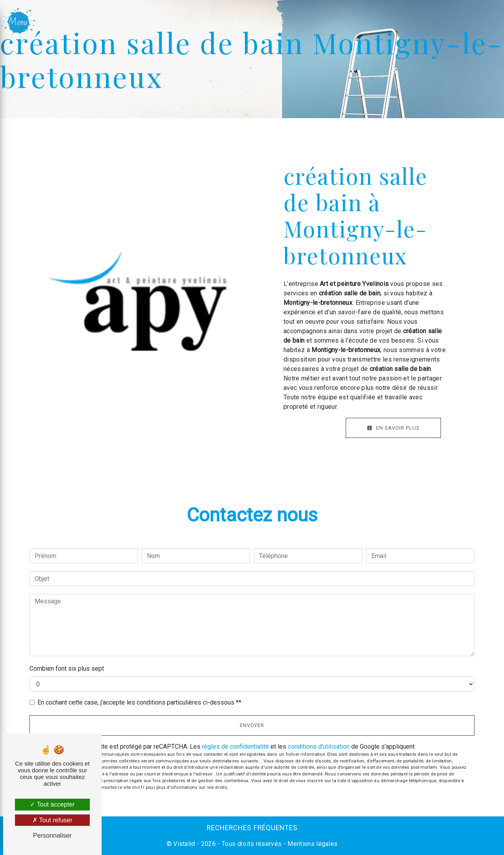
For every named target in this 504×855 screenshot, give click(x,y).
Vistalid (184, 844)
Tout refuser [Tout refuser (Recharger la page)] (52, 820)
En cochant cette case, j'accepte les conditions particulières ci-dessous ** (139, 702)
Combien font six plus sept (67, 669)
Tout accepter (52, 804)
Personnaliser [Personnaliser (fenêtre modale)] (52, 836)
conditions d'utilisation (319, 747)
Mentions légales (312, 844)
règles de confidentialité (235, 747)
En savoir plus (393, 428)
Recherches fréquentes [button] (252, 828)
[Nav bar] (19, 22)
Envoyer (252, 725)
